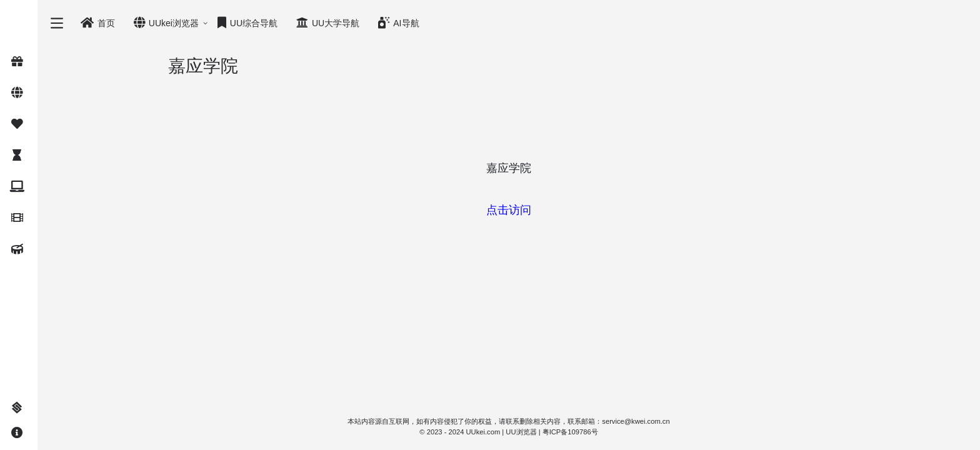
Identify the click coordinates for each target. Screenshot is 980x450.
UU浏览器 (521, 432)
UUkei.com (483, 432)
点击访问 (509, 210)
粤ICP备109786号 (570, 432)
